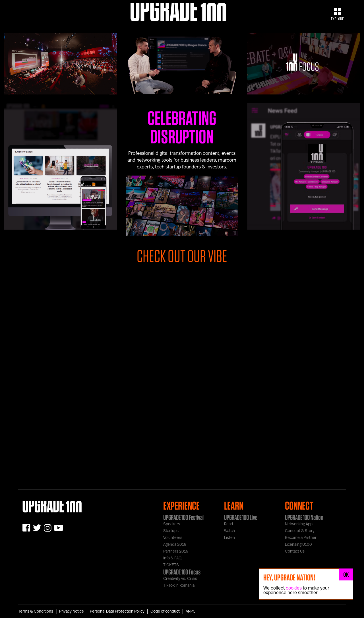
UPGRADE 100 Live (241, 517)
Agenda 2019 (175, 545)
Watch (229, 531)
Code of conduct (165, 611)
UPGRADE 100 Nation (304, 517)
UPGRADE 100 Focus (182, 572)
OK (346, 574)
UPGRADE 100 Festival (183, 517)
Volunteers (173, 538)
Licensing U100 (298, 545)
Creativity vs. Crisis (180, 579)
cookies (294, 588)
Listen (229, 538)
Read (228, 524)
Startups (171, 531)
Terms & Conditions (36, 611)
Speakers (172, 524)
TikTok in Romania (179, 586)
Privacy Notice (72, 611)
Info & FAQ (172, 558)
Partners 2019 (176, 551)
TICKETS (171, 565)
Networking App (299, 524)
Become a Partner (301, 538)
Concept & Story (300, 531)
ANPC (191, 611)
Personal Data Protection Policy (117, 611)
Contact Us (295, 551)
